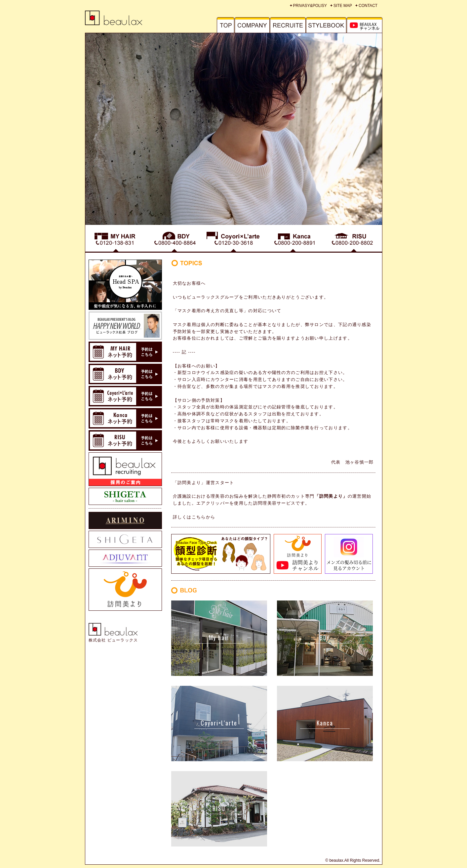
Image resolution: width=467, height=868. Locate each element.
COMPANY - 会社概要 (252, 25)
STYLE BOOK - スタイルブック (326, 25)
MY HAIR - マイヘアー (115, 241)
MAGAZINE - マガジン (365, 25)
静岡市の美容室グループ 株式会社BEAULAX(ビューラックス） (118, 18)
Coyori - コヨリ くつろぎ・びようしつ (234, 241)
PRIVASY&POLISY (310, 6)
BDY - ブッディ (174, 241)
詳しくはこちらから (194, 517)
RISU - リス (352, 241)
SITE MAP (343, 6)
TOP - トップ (221, 25)
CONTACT (368, 6)
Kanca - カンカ (293, 241)
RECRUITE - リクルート (288, 25)
